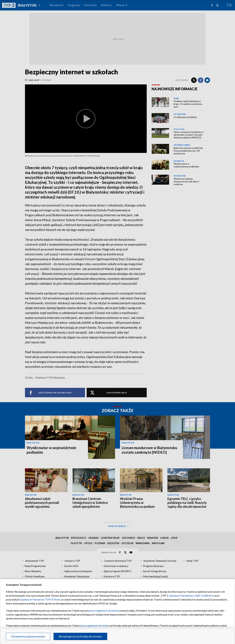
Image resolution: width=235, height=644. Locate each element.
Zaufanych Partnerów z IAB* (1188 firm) (191, 596)
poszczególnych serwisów (104, 611)
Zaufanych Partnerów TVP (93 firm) (40, 599)
